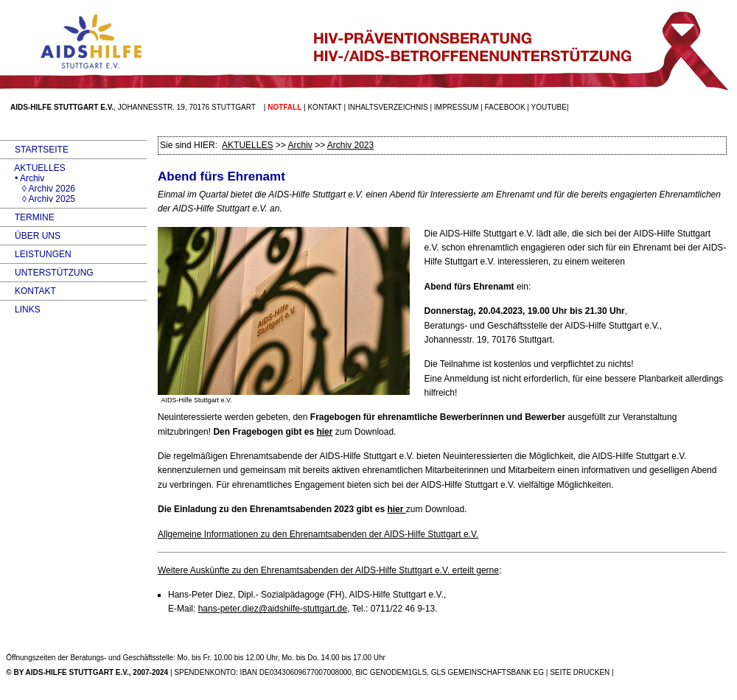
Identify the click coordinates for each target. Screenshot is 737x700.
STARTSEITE (34, 150)
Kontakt (324, 107)
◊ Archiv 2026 (38, 189)
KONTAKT (28, 291)
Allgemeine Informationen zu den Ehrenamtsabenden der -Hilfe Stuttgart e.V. (318, 534)
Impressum (457, 107)
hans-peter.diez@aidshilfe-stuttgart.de (273, 609)
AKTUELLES (33, 168)
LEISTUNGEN (36, 254)
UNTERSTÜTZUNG (47, 273)
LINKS (20, 309)
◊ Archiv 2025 (38, 199)
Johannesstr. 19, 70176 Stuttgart (187, 107)
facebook (505, 107)
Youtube (549, 107)
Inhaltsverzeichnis (388, 107)
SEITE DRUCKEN (580, 672)
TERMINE (27, 217)
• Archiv (22, 178)
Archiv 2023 (350, 145)
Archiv (300, 145)
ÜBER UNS (30, 236)
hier (324, 432)
